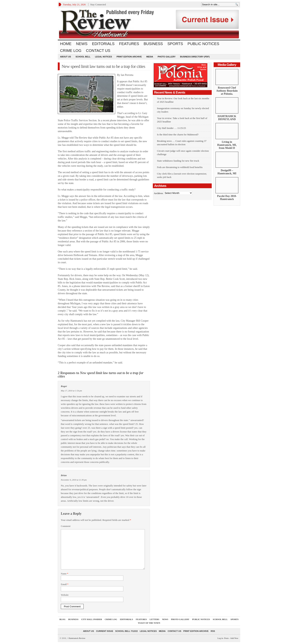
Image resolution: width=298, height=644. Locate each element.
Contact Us (98, 51)
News (82, 44)
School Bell (83, 57)
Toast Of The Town (149, 623)
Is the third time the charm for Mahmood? (178, 134)
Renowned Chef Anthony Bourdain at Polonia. (227, 91)
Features (129, 44)
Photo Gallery (166, 57)
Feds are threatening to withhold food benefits (180, 167)
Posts (226, 638)
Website (65, 595)
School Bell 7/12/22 (126, 631)
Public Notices (203, 44)
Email (65, 584)
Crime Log (71, 51)
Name (65, 574)
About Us (65, 57)
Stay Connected (98, 4)
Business (153, 44)
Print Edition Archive (129, 57)
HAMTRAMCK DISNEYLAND (227, 118)
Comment (66, 526)
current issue (105, 631)
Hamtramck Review (76, 638)
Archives (158, 193)
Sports (175, 44)
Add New (234, 638)
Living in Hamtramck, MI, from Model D (227, 145)
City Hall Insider (92, 619)
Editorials (103, 44)
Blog (63, 619)
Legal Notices (103, 57)
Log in (220, 638)
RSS (213, 631)
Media (150, 57)
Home (66, 44)
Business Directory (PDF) (195, 57)
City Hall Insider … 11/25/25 (172, 128)
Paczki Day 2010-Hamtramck (227, 198)
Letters (154, 619)
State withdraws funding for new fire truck (178, 161)
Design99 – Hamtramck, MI (227, 172)
